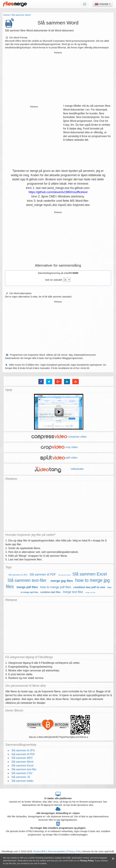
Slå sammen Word (21, 15)
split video (58, 458)
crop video (59, 447)
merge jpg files (62, 581)
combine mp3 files (51, 592)
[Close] (113, 859)
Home (6, 15)
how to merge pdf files (56, 587)
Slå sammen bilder (23, 781)
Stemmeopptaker (57, 851)
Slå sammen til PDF (43, 575)
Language (103, 4)
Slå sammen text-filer (27, 580)
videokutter (59, 469)
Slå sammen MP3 (22, 758)
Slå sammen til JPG (18, 575)
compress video (59, 437)
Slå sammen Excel (90, 574)
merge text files (73, 592)
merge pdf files (27, 587)
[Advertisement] (58, 78)
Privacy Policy (75, 851)
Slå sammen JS (21, 777)
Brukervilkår (40, 851)
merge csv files (90, 592)
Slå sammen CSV (22, 773)
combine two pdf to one (89, 587)
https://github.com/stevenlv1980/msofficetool (58, 192)
